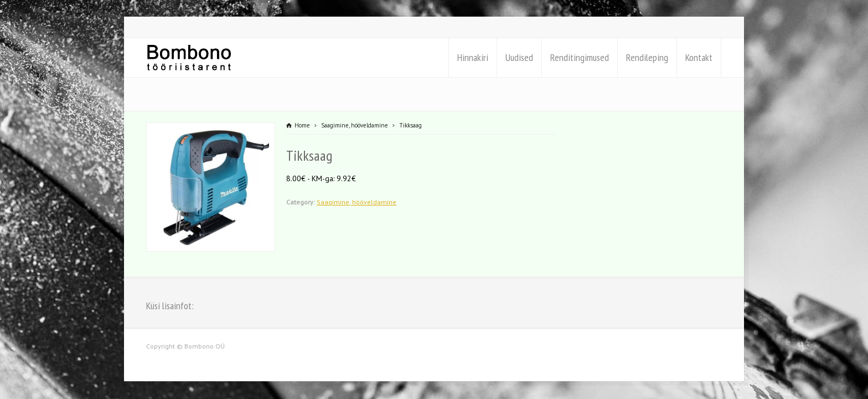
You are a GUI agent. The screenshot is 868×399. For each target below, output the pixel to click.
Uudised (519, 57)
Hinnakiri (473, 57)
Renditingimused (580, 57)
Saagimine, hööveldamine (356, 202)
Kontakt (699, 57)
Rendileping (647, 57)
